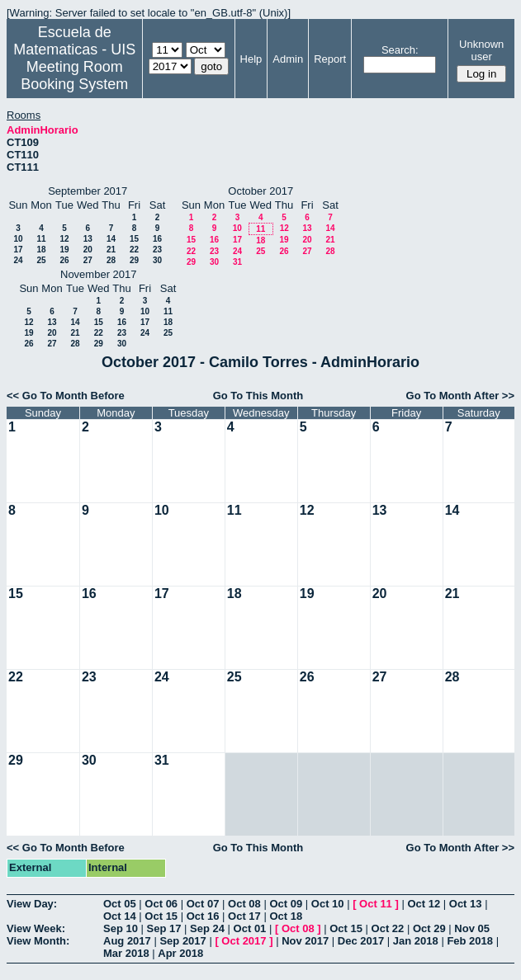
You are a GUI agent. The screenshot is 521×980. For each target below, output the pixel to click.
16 (157, 239)
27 (88, 260)
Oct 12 (424, 904)
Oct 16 (203, 916)
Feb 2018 (470, 941)
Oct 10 (328, 904)
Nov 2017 (305, 941)
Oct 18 (286, 916)
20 (88, 250)
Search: (400, 50)
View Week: (36, 928)
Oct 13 (466, 904)
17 (18, 250)
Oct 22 (388, 928)
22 (134, 250)
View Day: (32, 904)
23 (157, 250)
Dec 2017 (361, 941)
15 (134, 239)
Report (330, 59)
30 (157, 260)
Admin (288, 59)
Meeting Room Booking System (74, 75)
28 (111, 260)
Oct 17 (244, 916)
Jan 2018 (416, 941)
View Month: (38, 941)
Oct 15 (161, 916)
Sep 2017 (182, 941)
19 (64, 250)
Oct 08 (244, 904)
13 (88, 239)
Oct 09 (286, 904)
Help (251, 59)
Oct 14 (120, 916)
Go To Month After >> (460, 396)
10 (18, 239)
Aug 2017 (127, 941)
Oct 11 (376, 904)
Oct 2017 (244, 941)
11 (41, 239)
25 (41, 260)
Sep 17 (164, 928)
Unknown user (481, 50)
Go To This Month (258, 396)
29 (134, 260)
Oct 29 (429, 928)
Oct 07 (203, 904)
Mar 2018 (126, 953)
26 (64, 260)
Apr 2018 (180, 953)
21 (111, 250)
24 (18, 260)
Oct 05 (120, 904)
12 (64, 239)
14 (111, 239)
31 (237, 262)
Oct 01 (250, 928)
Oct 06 (161, 904)
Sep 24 (207, 928)
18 (41, 250)
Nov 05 (472, 928)
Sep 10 (121, 928)
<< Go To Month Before (66, 396)
